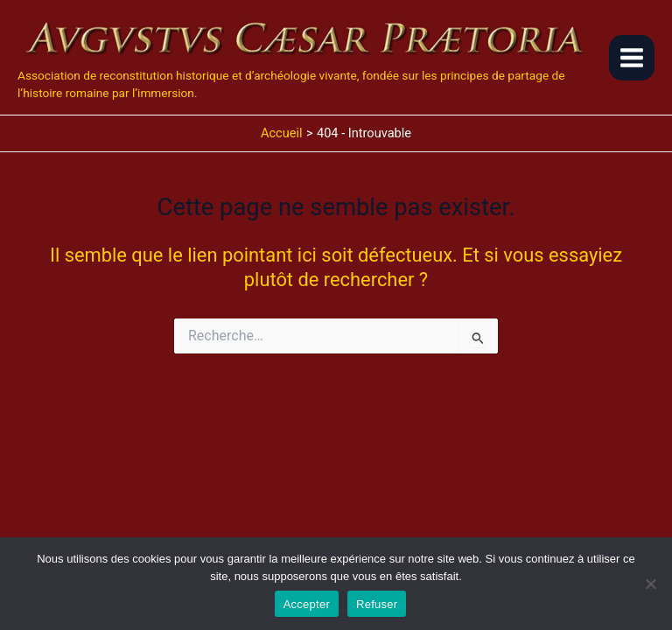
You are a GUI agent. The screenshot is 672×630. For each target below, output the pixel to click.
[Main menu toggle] (632, 58)
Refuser (377, 604)
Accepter (307, 604)
